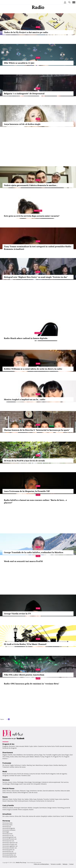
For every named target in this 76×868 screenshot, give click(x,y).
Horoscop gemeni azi (9, 837)
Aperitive (66, 799)
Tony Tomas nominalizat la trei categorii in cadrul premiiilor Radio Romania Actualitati (38, 248)
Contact (71, 864)
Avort (21, 784)
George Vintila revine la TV (17, 614)
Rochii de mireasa (23, 774)
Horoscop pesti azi (8, 850)
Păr (4, 765)
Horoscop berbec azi (9, 855)
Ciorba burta (40, 801)
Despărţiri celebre (47, 816)
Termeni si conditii (56, 864)
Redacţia (65, 864)
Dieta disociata (7, 792)
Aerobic (40, 791)
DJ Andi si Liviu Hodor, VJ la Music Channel (25, 644)
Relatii (27, 746)
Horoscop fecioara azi (9, 839)
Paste (10, 799)
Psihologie (20, 782)
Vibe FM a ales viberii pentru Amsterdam (24, 675)
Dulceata (40, 799)
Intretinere (33, 791)
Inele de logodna (62, 774)
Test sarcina (65, 782)
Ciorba (15, 799)
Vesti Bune (56, 816)
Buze (51, 765)
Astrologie (6, 832)
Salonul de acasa (20, 767)
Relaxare (23, 791)
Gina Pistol (22, 757)
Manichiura (39, 765)
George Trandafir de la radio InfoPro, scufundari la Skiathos (34, 552)
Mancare (5, 799)
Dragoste (5, 746)
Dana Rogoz (65, 755)
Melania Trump (39, 757)
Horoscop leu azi (8, 851)
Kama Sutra (51, 746)
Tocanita (46, 799)
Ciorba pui (32, 801)
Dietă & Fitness (8, 788)
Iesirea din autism (35, 816)
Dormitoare (43, 808)
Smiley (7, 757)
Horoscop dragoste (9, 828)
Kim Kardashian (28, 755)
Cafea (31, 799)
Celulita (56, 765)
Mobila (30, 808)
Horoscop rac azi (8, 835)
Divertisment (8, 753)
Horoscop (6, 821)
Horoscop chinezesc (9, 830)
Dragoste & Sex (8, 744)
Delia (16, 757)
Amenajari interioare (20, 808)
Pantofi (43, 774)
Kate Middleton (18, 755)
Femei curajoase (23, 810)
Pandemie (70, 816)
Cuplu (31, 746)
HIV (32, 784)
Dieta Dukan (15, 791)
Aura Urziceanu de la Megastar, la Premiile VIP (27, 491)
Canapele (36, 808)
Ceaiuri (10, 782)
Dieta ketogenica (23, 792)
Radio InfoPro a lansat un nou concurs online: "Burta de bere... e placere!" (35, 501)
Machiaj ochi (62, 765)
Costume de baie (35, 774)
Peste (19, 799)
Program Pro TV (58, 757)
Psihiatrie (44, 784)
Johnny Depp (38, 755)
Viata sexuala (20, 746)
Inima (15, 782)
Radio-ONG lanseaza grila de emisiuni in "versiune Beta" (32, 684)
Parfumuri (18, 765)
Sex (46, 746)
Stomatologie (37, 782)
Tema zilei (25, 816)
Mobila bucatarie (8, 808)
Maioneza (10, 801)
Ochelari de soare (15, 775)
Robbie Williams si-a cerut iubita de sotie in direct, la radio (33, 369)
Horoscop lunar (7, 834)
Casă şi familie (8, 805)
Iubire (35, 746)
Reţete (5, 797)
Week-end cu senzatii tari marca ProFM (23, 561)
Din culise (6, 816)
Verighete (6, 775)
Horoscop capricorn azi (10, 842)
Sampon (46, 765)
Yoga (28, 791)
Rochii (7, 765)
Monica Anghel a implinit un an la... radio (25, 399)
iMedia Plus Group (21, 863)
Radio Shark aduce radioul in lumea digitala (26, 338)
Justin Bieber (30, 757)
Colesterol (45, 782)
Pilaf (16, 801)
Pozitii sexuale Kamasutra (64, 746)
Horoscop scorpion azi (10, 844)
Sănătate (6, 780)
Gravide (15, 810)
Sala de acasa (33, 792)
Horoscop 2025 (7, 825)
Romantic (12, 746)
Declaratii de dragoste (10, 748)
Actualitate (7, 814)
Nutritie (57, 791)
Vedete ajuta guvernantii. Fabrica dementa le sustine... (31, 185)
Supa (35, 799)
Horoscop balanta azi (9, 853)
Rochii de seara (12, 774)
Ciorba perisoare (23, 801)
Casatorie (41, 746)
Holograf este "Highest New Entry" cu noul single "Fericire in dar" (36, 277)
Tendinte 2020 (26, 775)
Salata (27, 799)
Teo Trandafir (47, 755)
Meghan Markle (8, 755)
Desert (5, 801)
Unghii (12, 765)
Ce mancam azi (50, 801)
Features (38, 211)
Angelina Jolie (57, 755)
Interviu (12, 816)
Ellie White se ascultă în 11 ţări (19, 63)
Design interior (52, 808)
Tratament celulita (8, 767)
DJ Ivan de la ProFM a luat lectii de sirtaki (24, 461)
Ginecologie (28, 782)
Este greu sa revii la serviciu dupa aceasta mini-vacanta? (32, 216)
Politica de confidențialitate (41, 864)
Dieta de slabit (65, 791)
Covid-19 (63, 816)
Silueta (15, 792)
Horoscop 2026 (7, 823)
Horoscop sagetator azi (10, 846)
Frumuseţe (7, 763)
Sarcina (5, 782)
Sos (23, 799)
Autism (31, 810)
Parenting (61, 808)
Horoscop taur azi (8, 841)
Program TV (49, 757)
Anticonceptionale (54, 782)
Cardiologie (6, 784)
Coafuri (24, 765)
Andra (12, 757)
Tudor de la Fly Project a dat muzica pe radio (26, 32)
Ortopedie (37, 784)
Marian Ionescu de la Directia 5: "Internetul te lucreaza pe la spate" (37, 430)
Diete (4, 791)
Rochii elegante (51, 774)
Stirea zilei (18, 816)
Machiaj (29, 765)
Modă (5, 771)
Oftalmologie (15, 784)
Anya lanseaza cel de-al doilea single (22, 124)
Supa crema (59, 799)
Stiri (38, 27)
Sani (34, 765)
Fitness (9, 791)
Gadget (38, 333)
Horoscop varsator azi (9, 848)
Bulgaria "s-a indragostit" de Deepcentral (24, 94)
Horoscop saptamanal (10, 857)
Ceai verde (27, 784)
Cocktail (52, 799)
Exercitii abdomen (49, 791)
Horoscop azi (7, 827)
